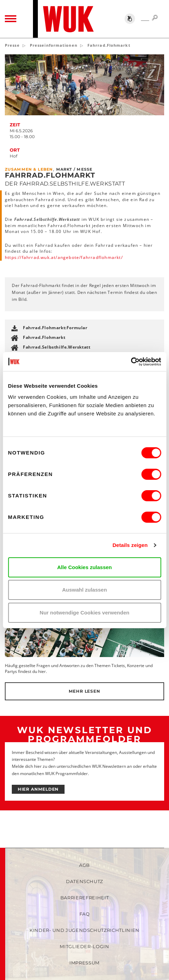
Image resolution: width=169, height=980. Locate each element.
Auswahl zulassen (84, 590)
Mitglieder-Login (84, 946)
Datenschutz (84, 881)
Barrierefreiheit (84, 898)
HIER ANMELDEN (38, 789)
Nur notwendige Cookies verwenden (84, 613)
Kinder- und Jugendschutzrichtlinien (84, 930)
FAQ (85, 914)
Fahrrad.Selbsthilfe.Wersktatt (57, 347)
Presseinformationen (54, 45)
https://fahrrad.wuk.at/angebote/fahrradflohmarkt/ (64, 257)
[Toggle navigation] (11, 19)
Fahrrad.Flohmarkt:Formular (55, 328)
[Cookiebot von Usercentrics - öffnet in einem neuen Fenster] (131, 362)
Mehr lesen (84, 691)
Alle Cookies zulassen (85, 567)
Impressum (84, 963)
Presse (12, 45)
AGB (84, 865)
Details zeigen (130, 545)
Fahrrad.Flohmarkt (44, 337)
